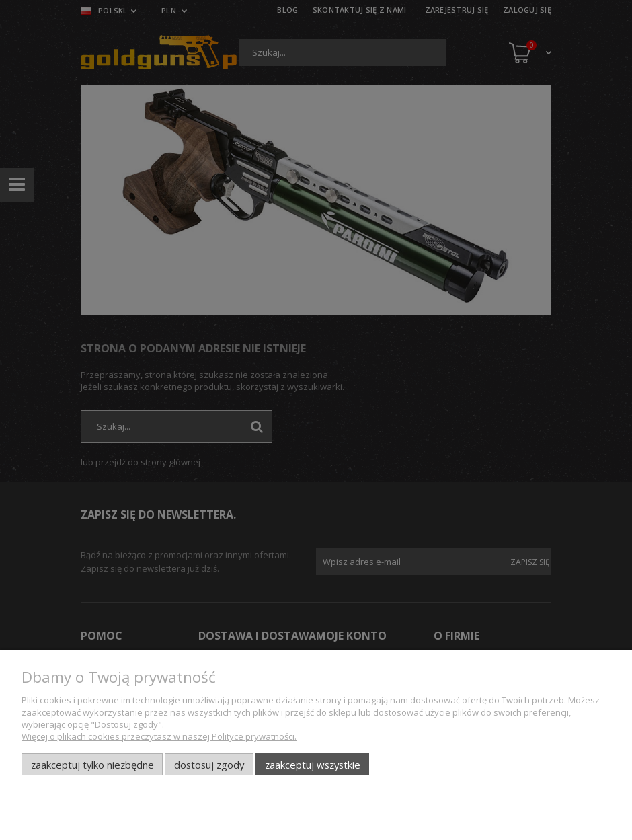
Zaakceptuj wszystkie (313, 765)
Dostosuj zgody (209, 765)
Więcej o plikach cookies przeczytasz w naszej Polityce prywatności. (159, 736)
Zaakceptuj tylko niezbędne (92, 765)
